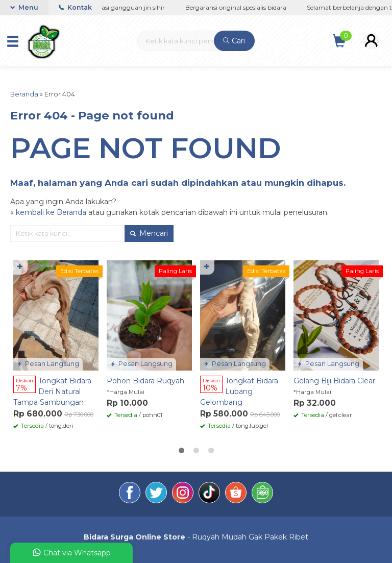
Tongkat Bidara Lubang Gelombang (239, 391)
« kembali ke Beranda (48, 212)
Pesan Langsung (48, 364)
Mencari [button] (149, 233)
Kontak (75, 7)
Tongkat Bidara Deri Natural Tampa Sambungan (52, 391)
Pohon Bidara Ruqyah (145, 381)
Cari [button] (234, 41)
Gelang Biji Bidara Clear (334, 381)
